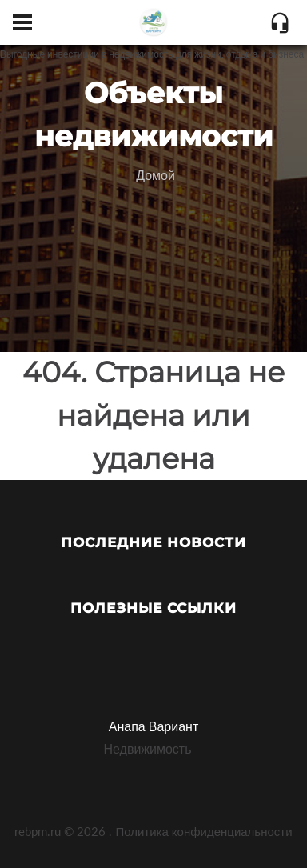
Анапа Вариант (153, 726)
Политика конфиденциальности (203, 831)
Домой (155, 175)
